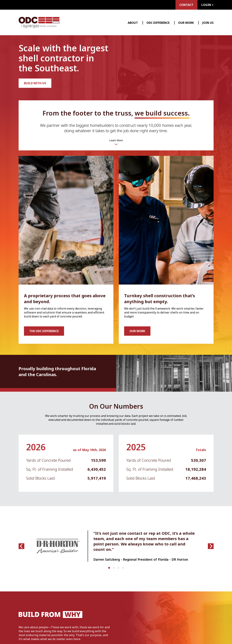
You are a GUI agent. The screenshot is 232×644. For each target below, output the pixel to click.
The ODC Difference (44, 331)
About (133, 23)
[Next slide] (211, 546)
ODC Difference (158, 23)
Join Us (208, 23)
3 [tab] (119, 569)
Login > (207, 5)
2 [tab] (115, 569)
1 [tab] (110, 569)
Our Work (186, 23)
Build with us (35, 83)
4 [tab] (124, 569)
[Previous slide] (21, 546)
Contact (185, 5)
